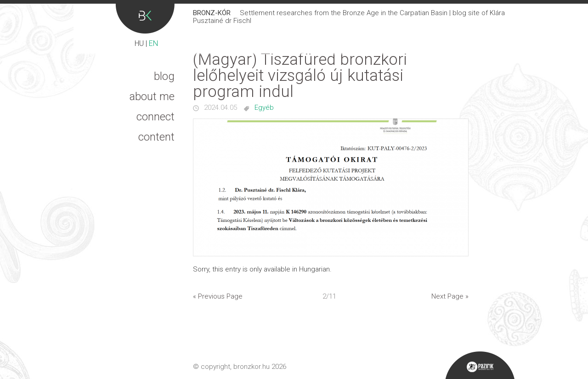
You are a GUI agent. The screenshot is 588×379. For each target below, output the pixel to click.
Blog (164, 76)
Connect (155, 117)
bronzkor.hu (252, 367)
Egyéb (264, 107)
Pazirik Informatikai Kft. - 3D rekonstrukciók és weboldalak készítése (480, 365)
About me (152, 96)
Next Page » (450, 296)
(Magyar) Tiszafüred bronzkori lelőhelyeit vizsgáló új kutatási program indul (300, 76)
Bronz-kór (145, 19)
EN (153, 43)
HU (139, 43)
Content (156, 137)
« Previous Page (218, 296)
